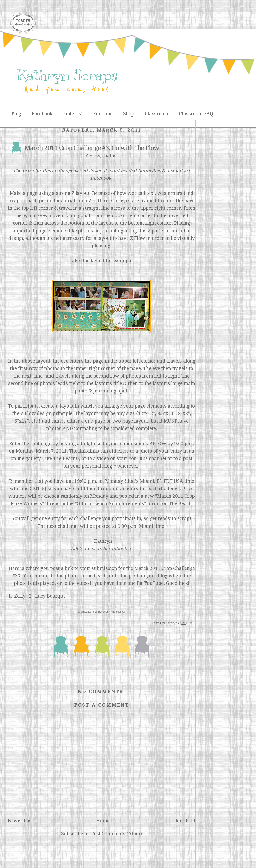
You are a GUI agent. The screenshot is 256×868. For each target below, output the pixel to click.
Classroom (157, 114)
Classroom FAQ (196, 114)
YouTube (103, 114)
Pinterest (73, 114)
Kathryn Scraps (67, 75)
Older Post (184, 821)
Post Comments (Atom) (116, 834)
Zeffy (20, 596)
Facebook (42, 114)
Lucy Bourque (50, 596)
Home (103, 821)
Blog (16, 114)
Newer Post (20, 821)
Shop (129, 114)
